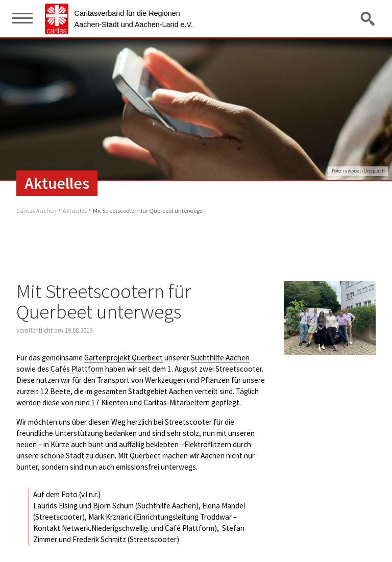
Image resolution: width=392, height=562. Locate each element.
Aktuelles (75, 211)
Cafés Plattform (76, 369)
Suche (369, 18)
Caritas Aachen (36, 211)
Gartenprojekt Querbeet (124, 358)
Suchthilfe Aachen (220, 358)
